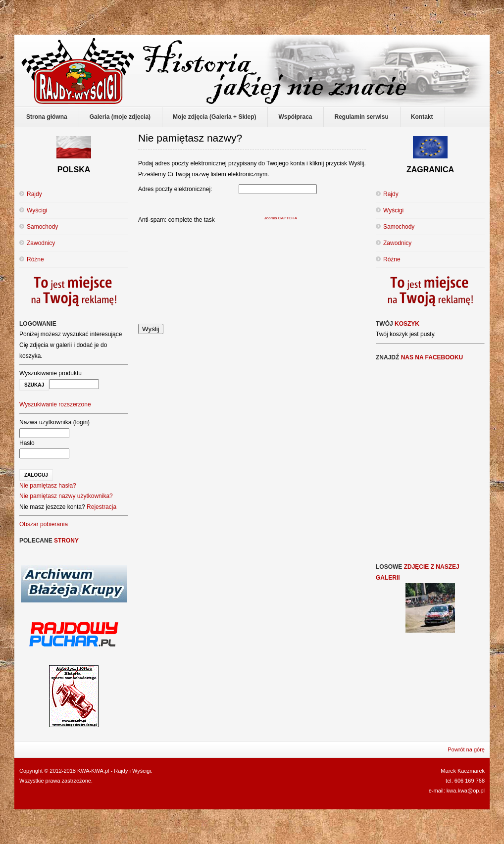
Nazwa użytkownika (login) (54, 422)
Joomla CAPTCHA (281, 218)
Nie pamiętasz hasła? (48, 486)
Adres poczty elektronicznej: (175, 189)
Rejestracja (101, 507)
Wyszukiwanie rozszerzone (55, 404)
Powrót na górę (466, 749)
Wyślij (151, 329)
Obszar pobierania (44, 524)
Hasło (27, 443)
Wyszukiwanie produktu (50, 373)
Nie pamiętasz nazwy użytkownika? (66, 496)
